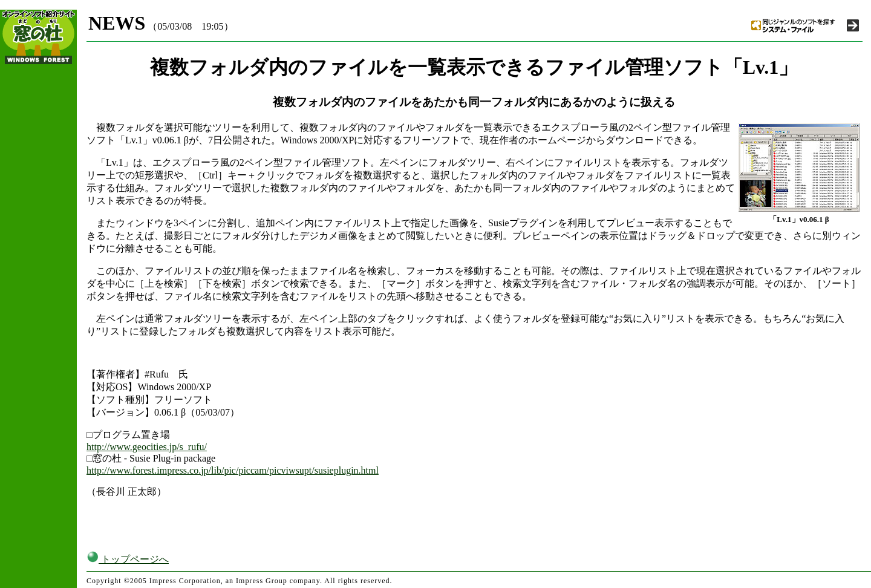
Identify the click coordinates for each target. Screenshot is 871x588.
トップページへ (128, 559)
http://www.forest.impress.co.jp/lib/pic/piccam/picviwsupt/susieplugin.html (233, 470)
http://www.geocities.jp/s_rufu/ (147, 447)
